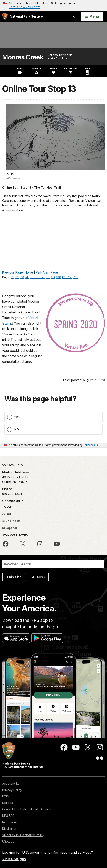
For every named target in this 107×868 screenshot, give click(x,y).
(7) (43, 277)
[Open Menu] (92, 17)
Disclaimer (9, 829)
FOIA (5, 796)
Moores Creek (23, 57)
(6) (38, 277)
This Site (14, 577)
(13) (76, 277)
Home (29, 272)
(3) (22, 277)
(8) (48, 277)
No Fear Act (10, 822)
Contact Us (12, 501)
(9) (53, 277)
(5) (32, 277)
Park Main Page (47, 272)
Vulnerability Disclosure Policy (23, 835)
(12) (70, 277)
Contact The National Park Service (26, 809)
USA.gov (8, 841)
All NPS (38, 577)
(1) (13, 277)
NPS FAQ (8, 816)
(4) (27, 277)
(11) (64, 277)
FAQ (7, 514)
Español (9, 528)
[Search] (53, 564)
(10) (59, 277)
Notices (7, 803)
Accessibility (11, 783)
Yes (17, 417)
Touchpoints (91, 445)
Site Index (11, 521)
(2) (17, 277)
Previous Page (12, 272)
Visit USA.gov (14, 859)
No (16, 429)
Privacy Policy (12, 790)
